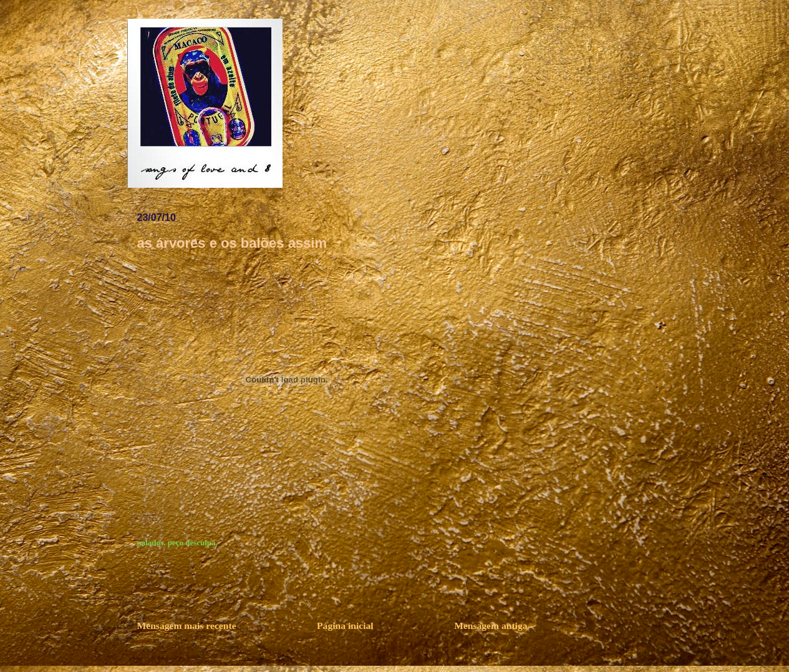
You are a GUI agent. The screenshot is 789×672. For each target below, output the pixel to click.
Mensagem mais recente (187, 626)
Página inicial (345, 626)
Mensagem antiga (491, 626)
